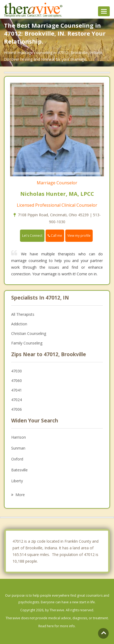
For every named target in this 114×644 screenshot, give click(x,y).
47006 (17, 409)
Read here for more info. (57, 626)
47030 (17, 371)
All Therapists (23, 314)
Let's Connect (32, 236)
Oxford (17, 459)
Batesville (19, 470)
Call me (55, 236)
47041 (17, 390)
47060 (17, 381)
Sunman (18, 448)
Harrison (19, 437)
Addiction (19, 324)
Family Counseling (27, 343)
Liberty (17, 481)
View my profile (79, 236)
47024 (17, 400)
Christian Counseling (29, 333)
